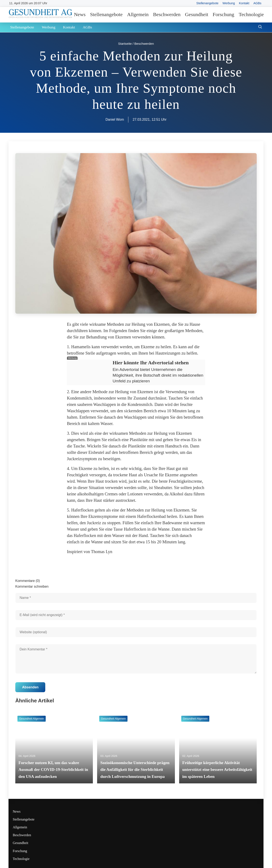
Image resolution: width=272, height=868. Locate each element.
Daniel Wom (115, 120)
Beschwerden (167, 14)
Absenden (30, 687)
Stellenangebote (207, 3)
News (80, 14)
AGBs (257, 3)
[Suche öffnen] (260, 27)
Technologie (251, 14)
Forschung (223, 14)
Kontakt (244, 3)
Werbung (229, 3)
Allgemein (138, 14)
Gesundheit (197, 14)
